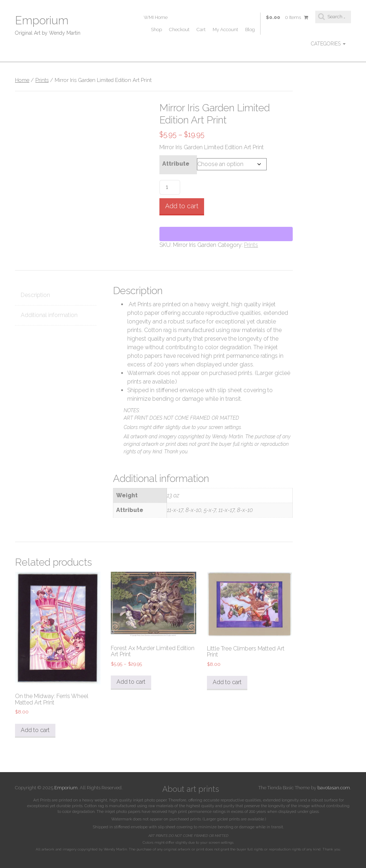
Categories (328, 44)
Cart (201, 30)
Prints (42, 80)
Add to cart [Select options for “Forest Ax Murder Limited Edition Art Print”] (131, 682)
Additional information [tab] (49, 315)
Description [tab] (35, 295)
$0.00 (287, 18)
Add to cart (182, 206)
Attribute (176, 164)
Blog (250, 30)
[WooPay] (226, 234)
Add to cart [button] (35, 730)
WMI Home (156, 17)
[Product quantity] (170, 187)
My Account (225, 30)
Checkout (179, 30)
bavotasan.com (334, 788)
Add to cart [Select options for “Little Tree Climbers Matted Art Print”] (227, 682)
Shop (156, 30)
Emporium (42, 20)
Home (22, 80)
